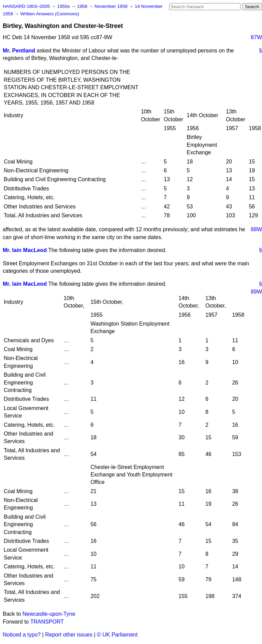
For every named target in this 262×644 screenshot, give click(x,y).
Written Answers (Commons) (50, 14)
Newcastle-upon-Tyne (49, 614)
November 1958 (112, 6)
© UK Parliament (117, 635)
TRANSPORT (47, 622)
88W (256, 229)
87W (256, 37)
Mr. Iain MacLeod (25, 250)
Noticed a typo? (22, 635)
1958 (83, 6)
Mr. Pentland (19, 51)
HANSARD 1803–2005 (26, 6)
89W (256, 292)
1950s (64, 6)
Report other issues (69, 635)
